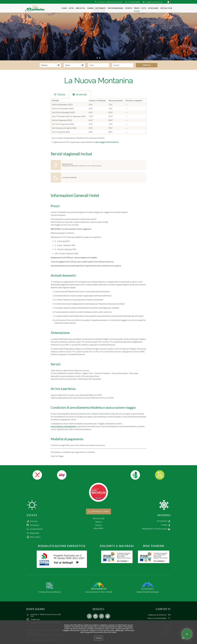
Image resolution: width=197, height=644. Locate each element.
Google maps (35, 619)
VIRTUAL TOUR (166, 8)
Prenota (147, 65)
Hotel (71, 8)
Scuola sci (99, 525)
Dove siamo (153, 8)
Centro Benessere (115, 8)
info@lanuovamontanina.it (157, 615)
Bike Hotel (80, 8)
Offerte (129, 8)
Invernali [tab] (79, 94)
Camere (90, 8)
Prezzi (137, 8)
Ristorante (101, 8)
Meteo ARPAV (98, 528)
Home (64, 8)
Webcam (99, 522)
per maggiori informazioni (107, 142)
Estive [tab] (59, 94)
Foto (144, 8)
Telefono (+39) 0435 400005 (157, 618)
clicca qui (119, 630)
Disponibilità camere (98, 512)
